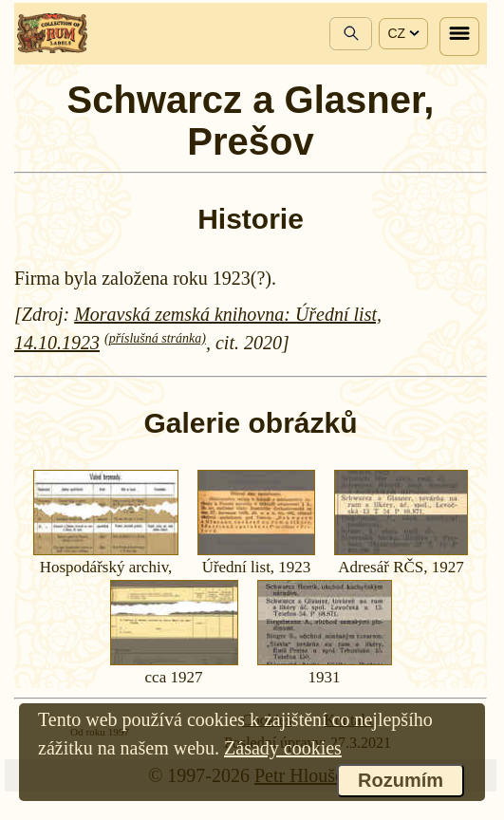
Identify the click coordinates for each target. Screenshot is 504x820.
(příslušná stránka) (155, 338)
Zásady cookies (283, 748)
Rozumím (401, 780)
